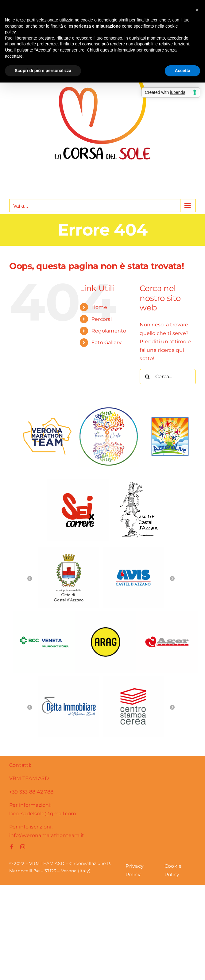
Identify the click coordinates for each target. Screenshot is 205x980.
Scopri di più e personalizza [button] (43, 71)
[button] (197, 10)
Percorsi (102, 319)
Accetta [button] (182, 71)
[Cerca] (147, 377)
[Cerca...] (168, 377)
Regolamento (109, 331)
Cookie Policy (173, 870)
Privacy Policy (135, 870)
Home (99, 307)
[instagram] (23, 847)
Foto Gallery (106, 342)
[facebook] (12, 847)
